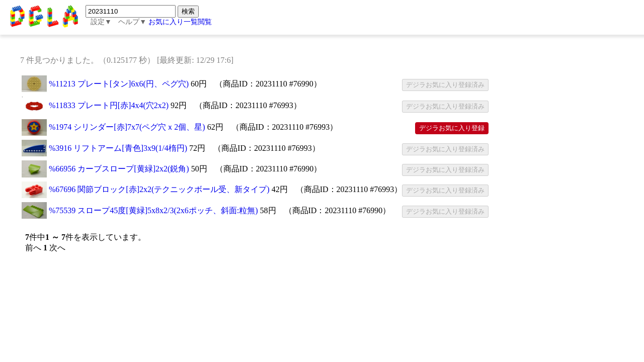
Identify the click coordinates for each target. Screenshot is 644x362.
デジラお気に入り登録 (452, 128)
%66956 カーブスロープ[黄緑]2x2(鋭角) (119, 169)
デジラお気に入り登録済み (445, 85)
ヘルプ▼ (132, 22)
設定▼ (101, 22)
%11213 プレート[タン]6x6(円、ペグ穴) (119, 84)
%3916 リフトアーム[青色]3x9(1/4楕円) (118, 148)
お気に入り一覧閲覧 (180, 22)
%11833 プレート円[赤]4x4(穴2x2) (109, 105)
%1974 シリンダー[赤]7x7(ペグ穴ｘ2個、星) (127, 127)
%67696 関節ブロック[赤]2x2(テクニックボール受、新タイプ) (159, 189)
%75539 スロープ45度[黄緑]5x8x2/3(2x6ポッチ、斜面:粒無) (153, 210)
